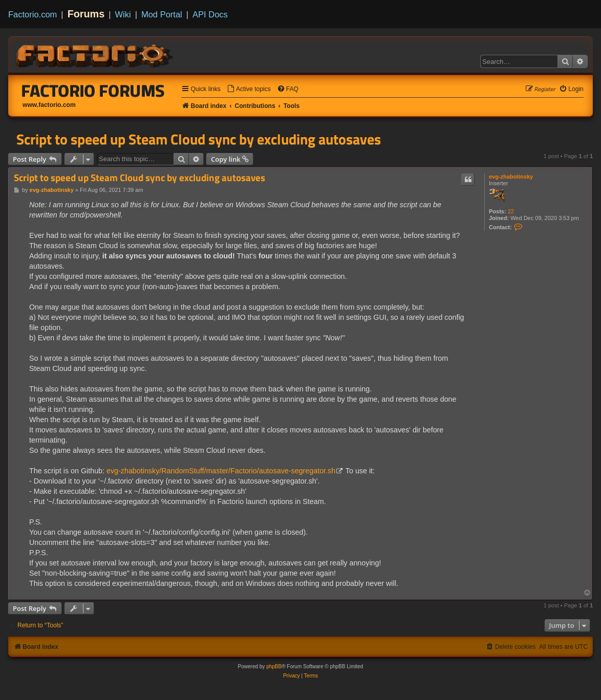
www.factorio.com (49, 105)
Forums (86, 14)
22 (511, 211)
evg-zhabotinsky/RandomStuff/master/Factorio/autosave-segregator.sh (221, 471)
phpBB (274, 666)
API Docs (210, 14)
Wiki (123, 14)
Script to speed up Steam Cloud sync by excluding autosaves (199, 139)
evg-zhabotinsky (511, 177)
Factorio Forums (93, 91)
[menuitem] (249, 89)
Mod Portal (162, 14)
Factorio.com (33, 14)
